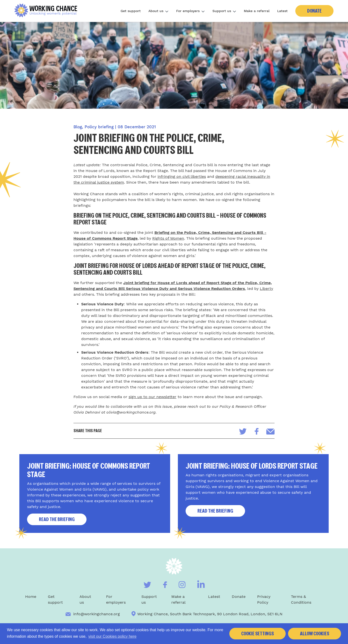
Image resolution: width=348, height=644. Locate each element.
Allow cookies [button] (315, 634)
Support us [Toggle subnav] (224, 11)
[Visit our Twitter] (147, 585)
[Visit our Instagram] (182, 585)
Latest (282, 11)
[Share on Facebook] (257, 431)
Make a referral (257, 11)
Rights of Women (168, 238)
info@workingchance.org (93, 614)
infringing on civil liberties (182, 176)
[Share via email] (270, 432)
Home (31, 597)
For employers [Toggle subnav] (190, 11)
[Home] (48, 11)
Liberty (266, 289)
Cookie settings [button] (257, 634)
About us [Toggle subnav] (158, 11)
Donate (314, 11)
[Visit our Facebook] (165, 585)
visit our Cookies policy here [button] (112, 636)
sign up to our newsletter (152, 397)
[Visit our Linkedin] (201, 584)
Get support (131, 11)
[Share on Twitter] (243, 431)
